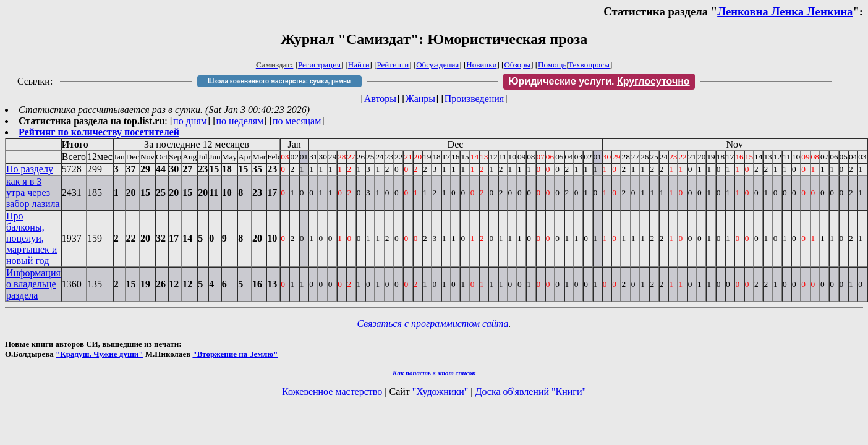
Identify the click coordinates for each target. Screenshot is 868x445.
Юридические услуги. (599, 81)
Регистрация (319, 65)
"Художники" (440, 392)
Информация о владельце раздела (33, 284)
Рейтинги (393, 65)
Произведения (474, 99)
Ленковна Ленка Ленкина (785, 11)
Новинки (481, 65)
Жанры (420, 99)
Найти (359, 65)
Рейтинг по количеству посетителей (99, 132)
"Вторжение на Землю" (235, 354)
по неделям (240, 121)
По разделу (30, 169)
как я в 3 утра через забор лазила (33, 193)
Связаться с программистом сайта (433, 324)
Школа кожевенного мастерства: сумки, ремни (279, 81)
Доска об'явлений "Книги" (530, 392)
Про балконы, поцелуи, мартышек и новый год (32, 238)
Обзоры (517, 65)
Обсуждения (437, 65)
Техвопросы (589, 65)
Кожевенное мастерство (332, 392)
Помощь (552, 65)
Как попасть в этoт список (434, 373)
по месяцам (297, 121)
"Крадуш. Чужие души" (100, 354)
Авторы (380, 99)
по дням (190, 121)
